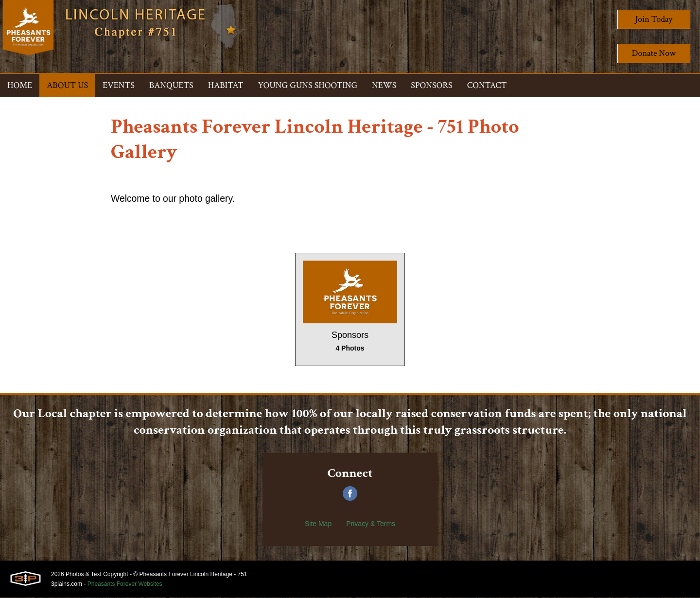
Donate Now (654, 53)
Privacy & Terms (371, 524)
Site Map (318, 524)
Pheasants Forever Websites (125, 584)
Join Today (654, 19)
